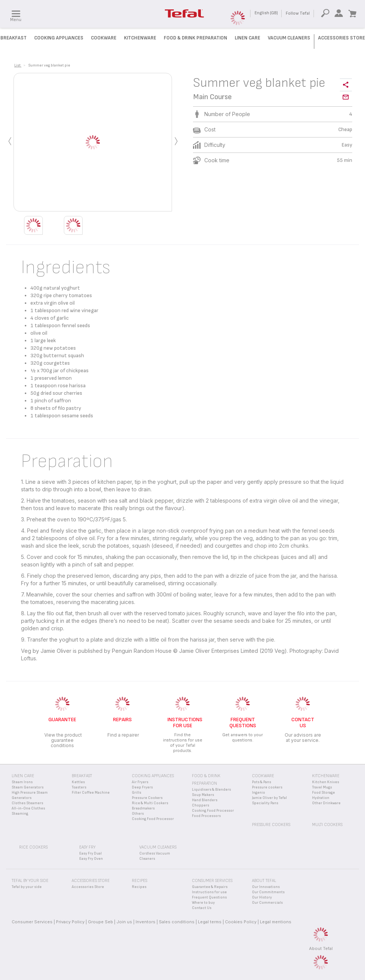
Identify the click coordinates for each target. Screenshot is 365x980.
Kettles (78, 782)
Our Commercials (267, 903)
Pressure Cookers (147, 798)
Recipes (139, 887)
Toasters (79, 787)
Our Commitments (268, 892)
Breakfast (14, 38)
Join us (124, 922)
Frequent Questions (209, 897)
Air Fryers (140, 782)
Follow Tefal (298, 13)
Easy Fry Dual (90, 853)
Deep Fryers (142, 787)
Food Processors (206, 816)
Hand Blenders (205, 800)
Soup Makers (203, 795)
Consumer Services (32, 922)
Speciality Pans (265, 803)
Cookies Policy (241, 922)
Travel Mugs (322, 787)
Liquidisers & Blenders (211, 790)
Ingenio (259, 793)
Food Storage (324, 793)
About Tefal (321, 948)
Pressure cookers (267, 787)
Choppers (201, 805)
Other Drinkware (326, 803)
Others (138, 814)
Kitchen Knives (326, 782)
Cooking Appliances (59, 38)
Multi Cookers (327, 825)
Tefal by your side (27, 887)
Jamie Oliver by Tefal (269, 798)
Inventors (146, 922)
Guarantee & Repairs (210, 887)
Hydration (321, 798)
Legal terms (210, 922)
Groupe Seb (100, 922)
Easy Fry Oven (91, 859)
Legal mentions (276, 922)
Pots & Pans (262, 782)
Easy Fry (87, 847)
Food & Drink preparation (195, 38)
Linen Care (247, 38)
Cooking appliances (153, 776)
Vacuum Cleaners (289, 38)
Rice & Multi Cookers (150, 803)
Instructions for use (209, 892)
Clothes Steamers (27, 803)
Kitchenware (140, 38)
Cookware (104, 38)
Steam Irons (22, 782)
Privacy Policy (70, 922)
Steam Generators (28, 787)
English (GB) (266, 13)
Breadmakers (143, 808)
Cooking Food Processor (153, 819)
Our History (262, 897)
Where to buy (203, 903)
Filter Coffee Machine (91, 793)
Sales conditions (177, 922)
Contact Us (202, 908)
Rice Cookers (33, 847)
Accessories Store (342, 38)
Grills (136, 793)
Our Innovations (266, 887)
